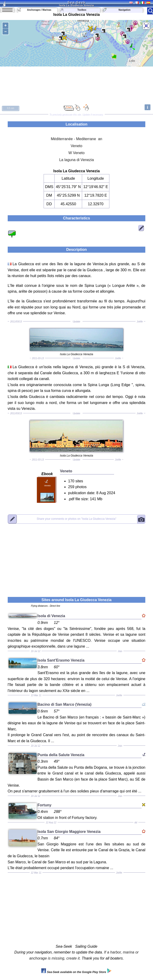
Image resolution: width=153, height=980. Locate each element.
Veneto (76, 146)
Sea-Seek (76, 2)
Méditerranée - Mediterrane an (77, 139)
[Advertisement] (76, 557)
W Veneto (76, 153)
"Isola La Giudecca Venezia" (76, 519)
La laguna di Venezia (77, 160)
